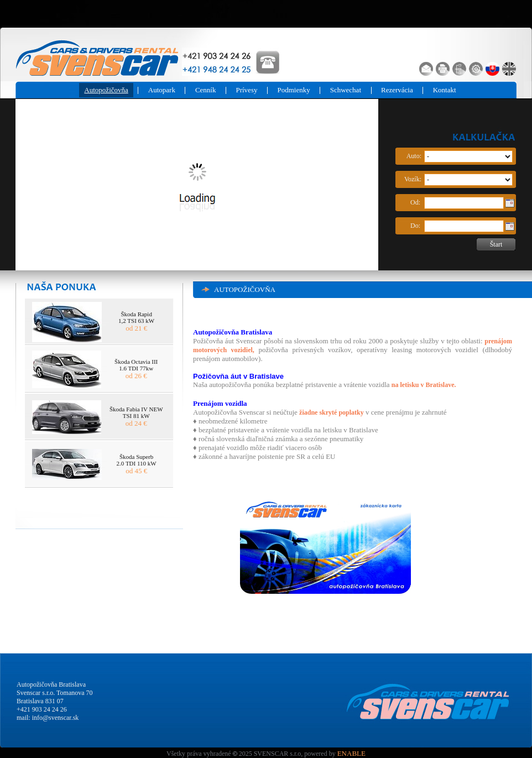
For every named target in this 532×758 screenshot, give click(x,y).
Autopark (162, 90)
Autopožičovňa (106, 90)
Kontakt (445, 90)
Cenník (206, 90)
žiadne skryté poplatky (332, 412)
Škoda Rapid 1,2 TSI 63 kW (136, 317)
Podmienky (293, 90)
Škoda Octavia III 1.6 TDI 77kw (136, 365)
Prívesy (246, 90)
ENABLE (351, 753)
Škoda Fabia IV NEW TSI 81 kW (136, 412)
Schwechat (346, 90)
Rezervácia (397, 90)
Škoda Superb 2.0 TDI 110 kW (137, 460)
